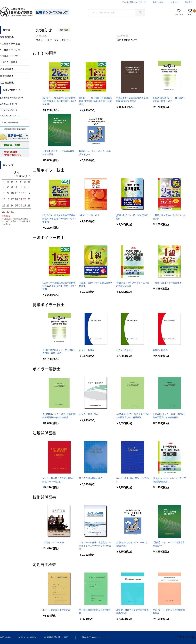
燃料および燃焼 (160, 350)
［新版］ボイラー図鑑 (53, 542)
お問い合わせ (158, 2)
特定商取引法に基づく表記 (56, 637)
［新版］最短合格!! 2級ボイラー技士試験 (169, 217)
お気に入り (179, 15)
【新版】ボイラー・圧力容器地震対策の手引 (58, 153)
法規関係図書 (44, 433)
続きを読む (64, 30)
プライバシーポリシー (28, 637)
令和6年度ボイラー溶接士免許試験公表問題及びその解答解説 (59, 416)
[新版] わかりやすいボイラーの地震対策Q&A (95, 153)
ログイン (174, 2)
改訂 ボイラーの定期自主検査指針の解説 (169, 612)
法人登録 (189, 2)
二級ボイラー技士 (49, 170)
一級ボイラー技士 (49, 237)
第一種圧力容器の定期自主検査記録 (95, 612)
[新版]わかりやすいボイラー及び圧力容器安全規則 (132, 284)
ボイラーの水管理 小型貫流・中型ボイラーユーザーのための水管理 (95, 546)
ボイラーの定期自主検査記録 (56, 610)
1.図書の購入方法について (12, 98)
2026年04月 (21, 176)
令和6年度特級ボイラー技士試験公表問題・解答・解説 (169, 100)
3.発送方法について (9, 110)
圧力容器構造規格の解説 (91, 478)
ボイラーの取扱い (124, 350)
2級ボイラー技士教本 (89, 215)
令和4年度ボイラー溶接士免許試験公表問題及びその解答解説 (169, 416)
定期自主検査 (44, 565)
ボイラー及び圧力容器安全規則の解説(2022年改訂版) (58, 480)
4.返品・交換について (10, 116)
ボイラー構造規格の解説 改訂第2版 (132, 480)
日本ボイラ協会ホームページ (134, 2)
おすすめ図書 (45, 53)
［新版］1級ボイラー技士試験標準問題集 (96, 284)
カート (192, 12)
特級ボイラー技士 (49, 305)
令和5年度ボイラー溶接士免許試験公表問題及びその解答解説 (132, 416)
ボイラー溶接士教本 (89, 414)
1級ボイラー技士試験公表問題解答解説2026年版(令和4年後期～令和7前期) (96, 101)
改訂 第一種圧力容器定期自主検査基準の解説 (132, 612)
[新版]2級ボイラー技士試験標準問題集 (132, 217)
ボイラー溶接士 (47, 369)
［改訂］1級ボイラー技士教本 (167, 283)
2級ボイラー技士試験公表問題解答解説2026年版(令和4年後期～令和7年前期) (59, 101)
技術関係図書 (44, 497)
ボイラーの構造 (87, 350)
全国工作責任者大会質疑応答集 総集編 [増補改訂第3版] (132, 100)
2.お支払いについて (9, 104)
